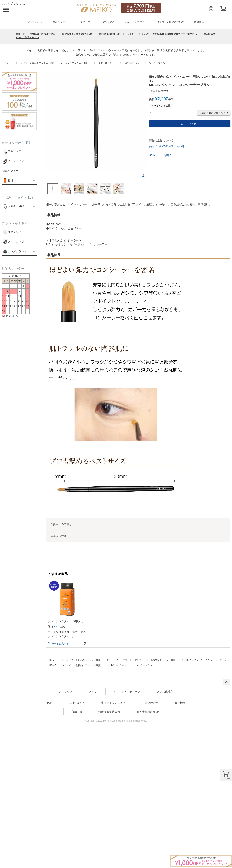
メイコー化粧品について (170, 22)
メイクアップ (83, 22)
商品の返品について (161, 140)
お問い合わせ (150, 703)
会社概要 (180, 703)
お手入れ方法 (58, 536)
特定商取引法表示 (109, 712)
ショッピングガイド (135, 22)
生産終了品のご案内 (113, 703)
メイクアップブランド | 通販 (126, 660)
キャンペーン (35, 22)
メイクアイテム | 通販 (76, 63)
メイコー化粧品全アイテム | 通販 (38, 63)
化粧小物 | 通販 (106, 63)
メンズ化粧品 (165, 692)
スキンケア (59, 22)
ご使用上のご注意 (61, 524)
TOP (49, 703)
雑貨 (10, 180)
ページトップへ (227, 682)
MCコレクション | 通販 (163, 660)
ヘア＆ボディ (16, 171)
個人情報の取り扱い (149, 712)
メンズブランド (17, 251)
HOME (6, 63)
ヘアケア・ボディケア (127, 692)
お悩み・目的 (13, 206)
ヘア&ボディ (107, 22)
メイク (93, 692)
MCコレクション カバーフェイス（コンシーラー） (78, 244)
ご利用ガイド (77, 703)
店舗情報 (199, 22)
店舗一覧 (77, 712)
